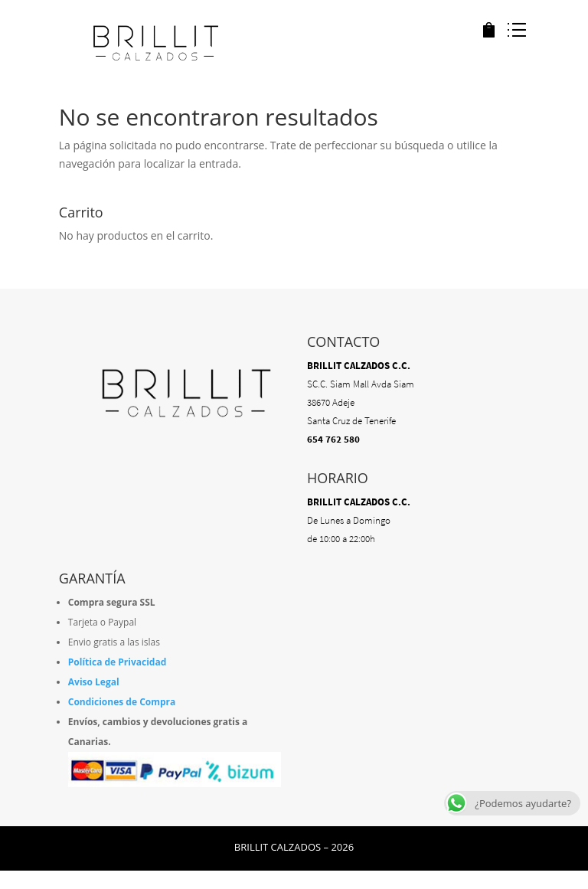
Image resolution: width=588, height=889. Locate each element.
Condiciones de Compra (122, 702)
